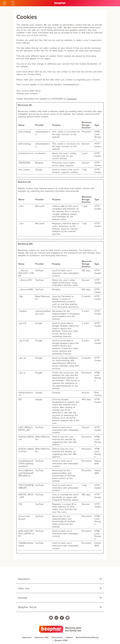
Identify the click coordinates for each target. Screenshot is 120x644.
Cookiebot (71, 99)
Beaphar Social (27, 607)
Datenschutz (57, 637)
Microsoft (40, 206)
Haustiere (24, 579)
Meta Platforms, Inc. (43, 298)
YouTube (39, 270)
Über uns (24, 588)
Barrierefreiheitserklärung (87, 637)
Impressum (27, 637)
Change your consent (27, 93)
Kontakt (23, 598)
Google (39, 169)
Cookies (69, 637)
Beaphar (39, 163)
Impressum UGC (42, 637)
